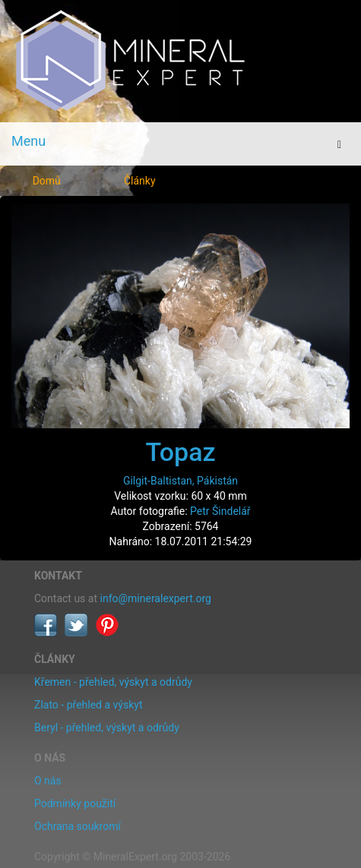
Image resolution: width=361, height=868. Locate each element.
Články (140, 181)
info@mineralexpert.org (156, 598)
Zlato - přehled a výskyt (88, 705)
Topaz (180, 452)
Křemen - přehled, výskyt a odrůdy (113, 682)
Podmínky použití (75, 803)
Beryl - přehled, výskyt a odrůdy (107, 728)
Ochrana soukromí (78, 826)
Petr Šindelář (220, 511)
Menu (28, 141)
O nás (48, 781)
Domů (47, 181)
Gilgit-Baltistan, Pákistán (180, 481)
